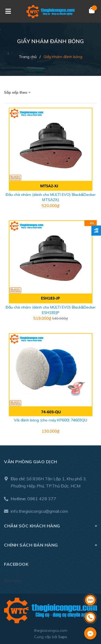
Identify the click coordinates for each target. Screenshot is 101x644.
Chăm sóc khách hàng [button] (50, 526)
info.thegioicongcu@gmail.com (39, 511)
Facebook (13, 581)
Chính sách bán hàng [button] (50, 545)
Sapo (63, 637)
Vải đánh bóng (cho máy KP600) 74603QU (50, 420)
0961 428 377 (42, 499)
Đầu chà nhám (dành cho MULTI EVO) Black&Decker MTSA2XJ (51, 197)
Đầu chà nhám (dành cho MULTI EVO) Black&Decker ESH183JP (51, 310)
